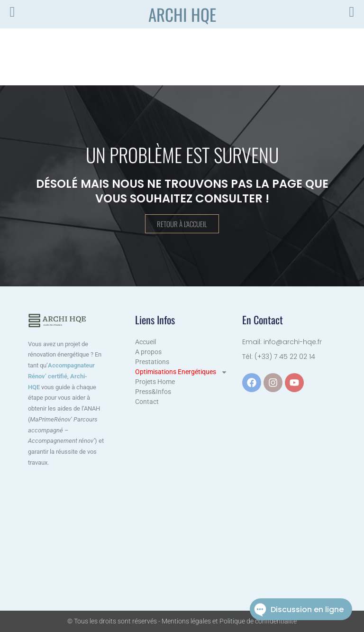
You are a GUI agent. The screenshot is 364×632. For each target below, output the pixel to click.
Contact (147, 402)
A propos (148, 352)
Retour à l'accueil (182, 224)
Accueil (146, 342)
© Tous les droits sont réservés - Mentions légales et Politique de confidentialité (182, 621)
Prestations (152, 362)
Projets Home (155, 382)
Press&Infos (153, 392)
